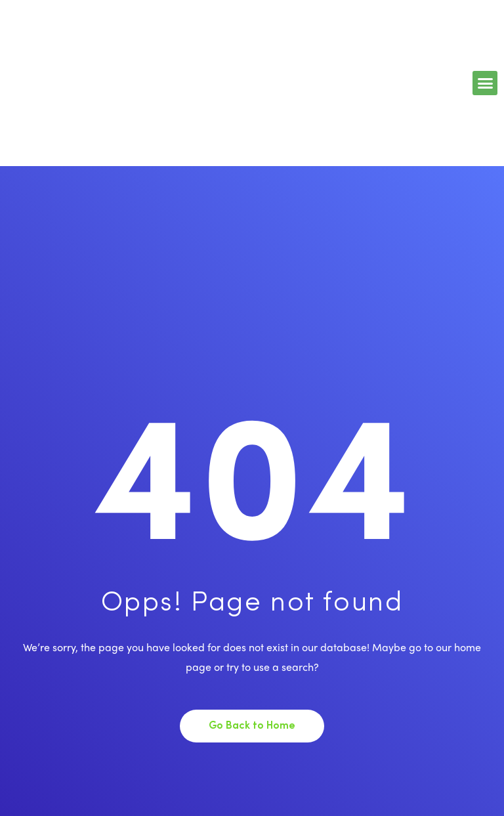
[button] (485, 83)
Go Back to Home (252, 726)
